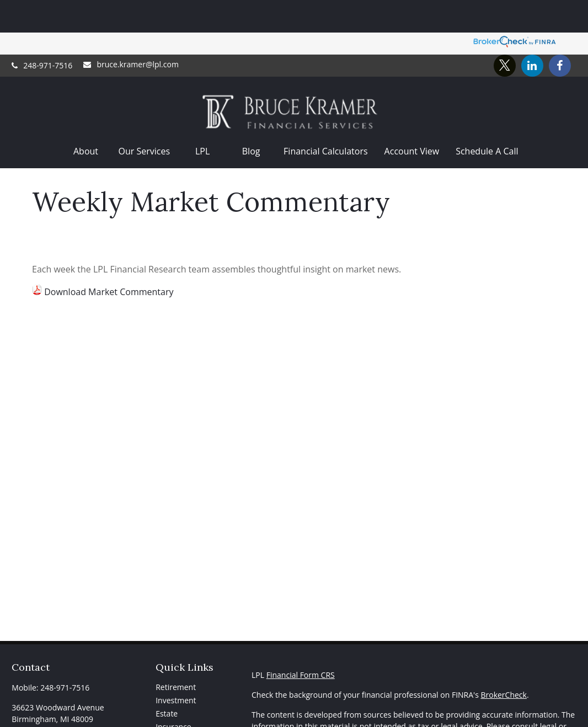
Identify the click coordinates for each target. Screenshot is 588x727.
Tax (162, 707)
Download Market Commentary (109, 259)
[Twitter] (505, 33)
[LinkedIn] (532, 33)
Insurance (173, 694)
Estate (167, 681)
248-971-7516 (42, 33)
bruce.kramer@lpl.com (131, 32)
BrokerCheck (503, 662)
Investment (176, 668)
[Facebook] (560, 33)
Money (168, 721)
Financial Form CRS (301, 642)
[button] (86, 119)
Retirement (176, 654)
